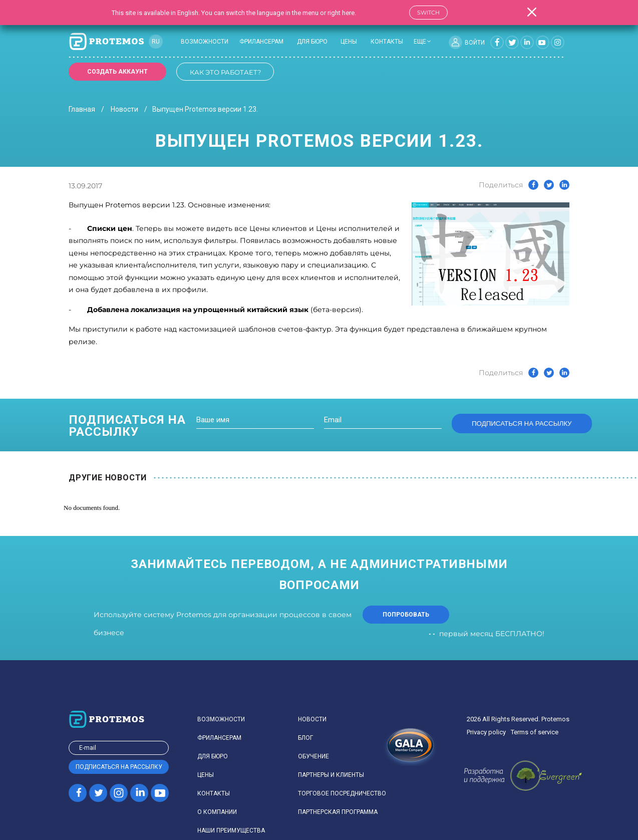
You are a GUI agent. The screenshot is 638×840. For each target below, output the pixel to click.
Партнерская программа (338, 812)
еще (420, 42)
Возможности (205, 42)
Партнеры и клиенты (331, 775)
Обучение (313, 756)
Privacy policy (486, 732)
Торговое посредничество (342, 793)
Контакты (387, 42)
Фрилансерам (261, 42)
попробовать (406, 615)
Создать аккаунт (117, 72)
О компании (217, 812)
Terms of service (535, 732)
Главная (82, 109)
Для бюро (312, 42)
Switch (428, 13)
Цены (349, 42)
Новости (124, 109)
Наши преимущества (231, 830)
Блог (305, 738)
